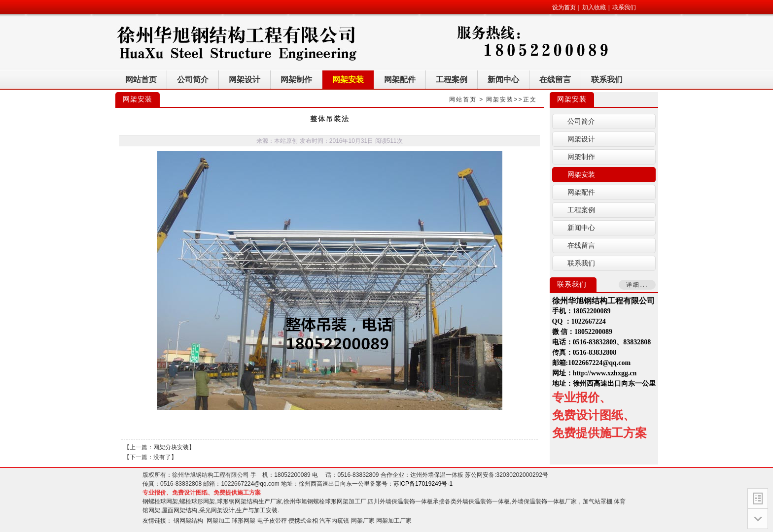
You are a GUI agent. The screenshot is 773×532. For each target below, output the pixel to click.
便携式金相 (303, 521)
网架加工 (218, 521)
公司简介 (581, 121)
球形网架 (244, 521)
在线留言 (581, 246)
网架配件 (581, 192)
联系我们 (624, 7)
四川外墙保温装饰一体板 (400, 501)
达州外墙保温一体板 (437, 475)
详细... (637, 285)
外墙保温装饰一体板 (483, 501)
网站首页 (463, 100)
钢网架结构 (188, 521)
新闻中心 (581, 228)
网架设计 (581, 139)
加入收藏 (594, 7)
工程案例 (581, 210)
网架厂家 (363, 521)
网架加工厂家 (394, 521)
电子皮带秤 (272, 521)
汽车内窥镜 (334, 521)
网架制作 (581, 157)
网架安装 (500, 100)
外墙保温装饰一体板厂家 (544, 501)
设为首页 (564, 7)
